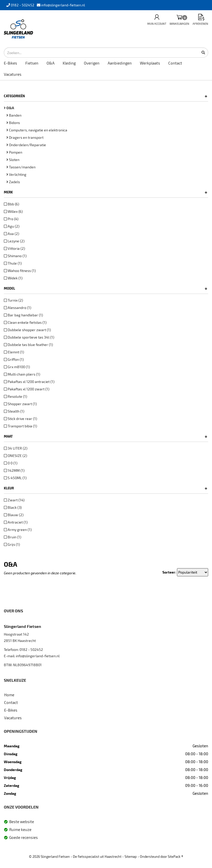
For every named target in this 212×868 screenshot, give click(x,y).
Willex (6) (13, 211)
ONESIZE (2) (15, 456)
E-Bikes (10, 63)
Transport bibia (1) (20, 426)
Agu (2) (12, 226)
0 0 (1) (11, 463)
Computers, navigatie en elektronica (37, 130)
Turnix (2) (13, 300)
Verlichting (16, 174)
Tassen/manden (21, 167)
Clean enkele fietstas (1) (25, 322)
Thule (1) (13, 263)
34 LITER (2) (16, 448)
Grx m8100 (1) (17, 367)
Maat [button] (106, 436)
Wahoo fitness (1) (20, 271)
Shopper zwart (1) (20, 404)
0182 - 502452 (31, 649)
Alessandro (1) (18, 308)
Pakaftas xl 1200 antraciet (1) (29, 382)
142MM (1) (14, 470)
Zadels (13, 182)
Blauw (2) (14, 515)
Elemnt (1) (14, 352)
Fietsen (32, 63)
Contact (175, 63)
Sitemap (131, 857)
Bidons (13, 123)
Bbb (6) (12, 204)
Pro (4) (11, 219)
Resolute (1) (15, 396)
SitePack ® (175, 857)
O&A (51, 63)
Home (9, 695)
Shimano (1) (15, 256)
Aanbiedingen (120, 63)
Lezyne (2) (14, 241)
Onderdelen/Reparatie (26, 145)
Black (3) (13, 507)
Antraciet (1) (16, 522)
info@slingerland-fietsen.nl (38, 656)
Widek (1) (13, 278)
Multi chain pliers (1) (22, 374)
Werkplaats (150, 63)
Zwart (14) (14, 500)
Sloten (13, 160)
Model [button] (106, 288)
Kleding (69, 63)
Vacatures (13, 74)
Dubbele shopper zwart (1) (27, 330)
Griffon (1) (14, 359)
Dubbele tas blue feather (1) (28, 345)
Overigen (92, 63)
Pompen (14, 152)
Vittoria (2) (14, 248)
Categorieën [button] (106, 96)
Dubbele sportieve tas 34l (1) (29, 337)
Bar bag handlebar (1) (23, 315)
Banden (14, 115)
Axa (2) (12, 234)
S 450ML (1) (15, 478)
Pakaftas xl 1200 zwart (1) (27, 389)
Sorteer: (169, 572)
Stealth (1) (14, 411)
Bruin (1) (13, 537)
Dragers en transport (25, 137)
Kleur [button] (106, 488)
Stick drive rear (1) (20, 419)
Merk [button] (106, 192)
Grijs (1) (12, 544)
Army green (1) (18, 530)
